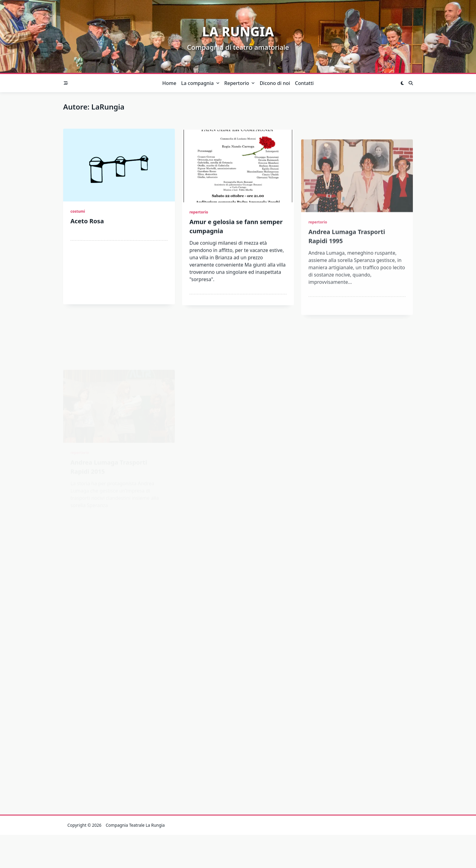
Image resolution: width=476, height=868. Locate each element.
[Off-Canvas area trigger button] (66, 83)
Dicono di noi (275, 83)
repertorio (199, 224)
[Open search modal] (411, 83)
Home (169, 83)
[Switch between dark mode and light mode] (402, 83)
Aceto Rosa (87, 222)
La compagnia (200, 83)
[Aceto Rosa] (119, 166)
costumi (78, 212)
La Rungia (238, 31)
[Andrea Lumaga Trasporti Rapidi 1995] (357, 225)
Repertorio (240, 83)
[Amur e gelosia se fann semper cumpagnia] (238, 177)
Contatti (304, 83)
